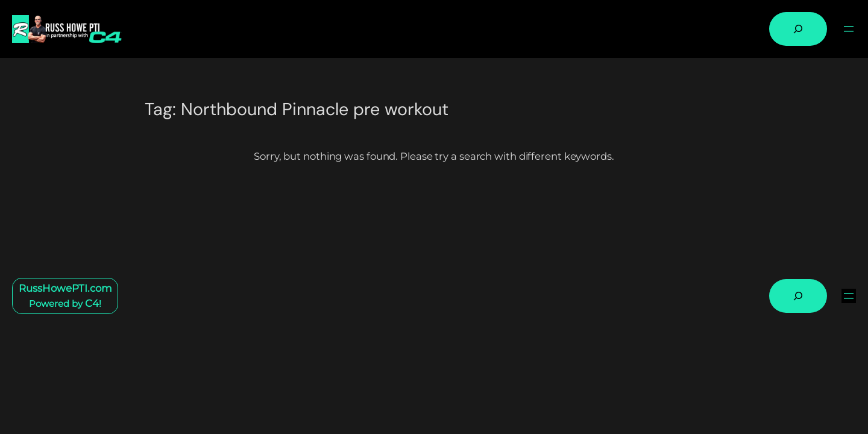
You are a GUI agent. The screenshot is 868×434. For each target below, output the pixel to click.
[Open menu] (849, 29)
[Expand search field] (798, 29)
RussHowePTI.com (65, 288)
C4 (92, 303)
